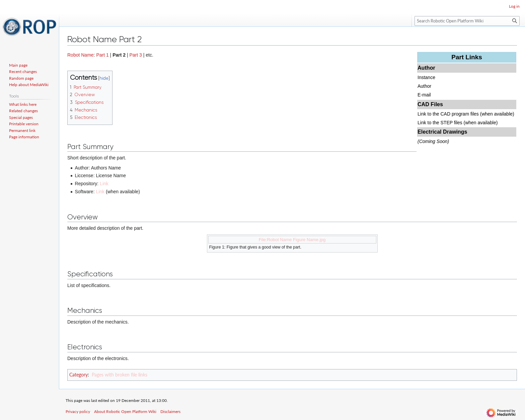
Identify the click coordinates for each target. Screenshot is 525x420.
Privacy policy (78, 411)
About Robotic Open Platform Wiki (125, 411)
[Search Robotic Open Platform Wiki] (467, 21)
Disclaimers (170, 411)
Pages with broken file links (120, 375)
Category (79, 375)
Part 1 (102, 55)
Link (104, 184)
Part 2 (119, 55)
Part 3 (136, 55)
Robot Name (81, 55)
